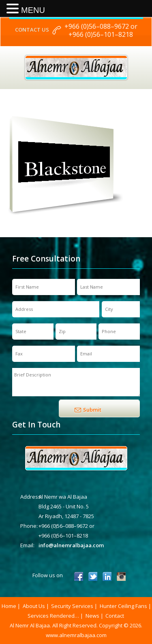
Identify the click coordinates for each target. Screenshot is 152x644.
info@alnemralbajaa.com (71, 545)
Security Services (72, 606)
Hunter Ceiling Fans (123, 606)
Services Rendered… (53, 616)
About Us (34, 606)
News (92, 616)
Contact (115, 616)
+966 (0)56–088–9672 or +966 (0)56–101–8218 (101, 30)
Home (9, 606)
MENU (33, 10)
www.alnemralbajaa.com (76, 635)
